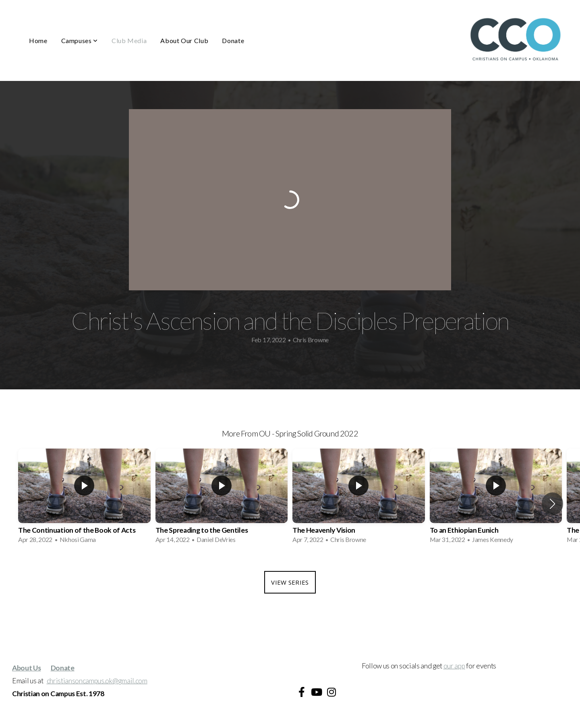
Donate (233, 40)
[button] (552, 504)
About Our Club (184, 40)
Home (38, 40)
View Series (290, 582)
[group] (84, 498)
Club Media (129, 40)
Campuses (80, 40)
